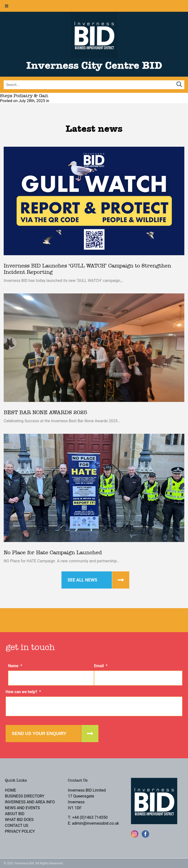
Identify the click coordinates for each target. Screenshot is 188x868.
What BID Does (19, 820)
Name (15, 666)
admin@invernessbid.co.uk (95, 823)
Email (101, 666)
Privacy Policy (20, 831)
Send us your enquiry (39, 734)
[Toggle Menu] (7, 6)
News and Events (22, 808)
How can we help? (23, 692)
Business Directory (25, 796)
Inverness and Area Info (30, 802)
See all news (82, 580)
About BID (15, 814)
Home (10, 790)
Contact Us (17, 826)
